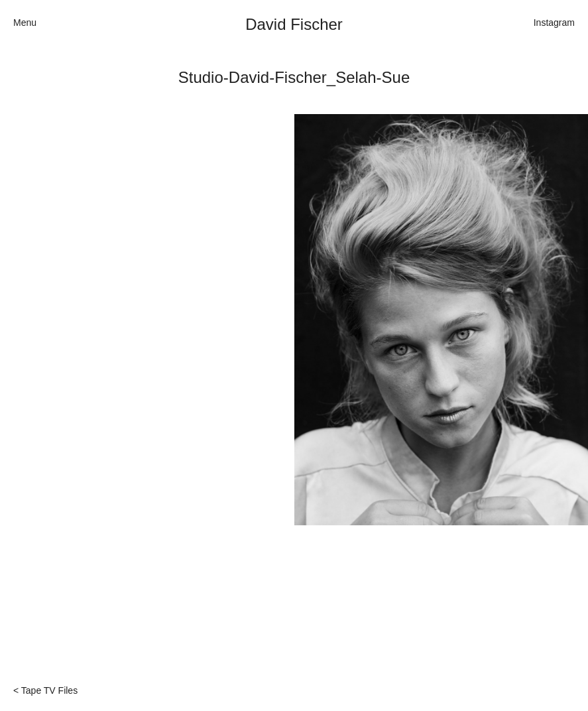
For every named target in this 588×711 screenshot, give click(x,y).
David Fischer (294, 24)
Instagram (554, 23)
